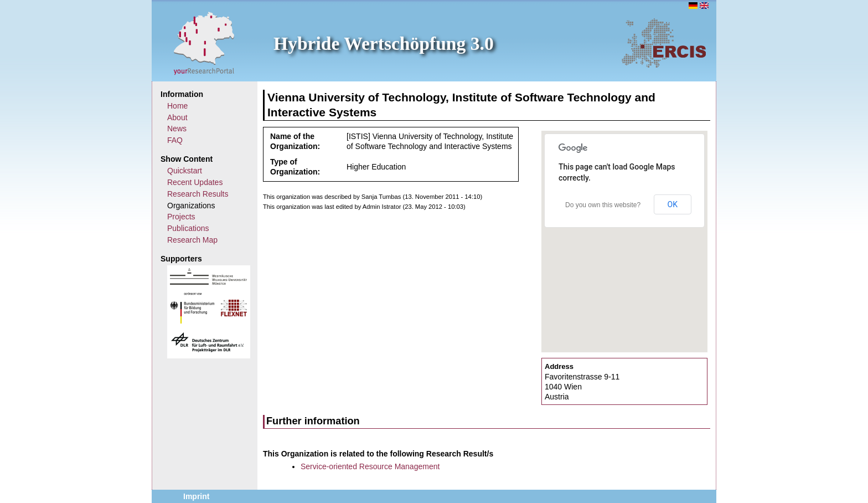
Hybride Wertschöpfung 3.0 (384, 43)
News (177, 129)
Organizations (191, 206)
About (177, 117)
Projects (181, 217)
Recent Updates (195, 182)
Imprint (196, 496)
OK (673, 204)
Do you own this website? (603, 205)
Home (177, 106)
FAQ (175, 140)
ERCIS (664, 43)
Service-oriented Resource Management (370, 466)
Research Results (198, 194)
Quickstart (185, 171)
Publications (188, 228)
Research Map (192, 240)
